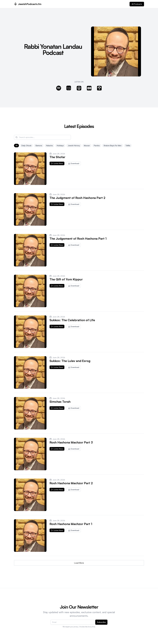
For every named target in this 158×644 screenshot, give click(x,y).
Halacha (49, 145)
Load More (79, 563)
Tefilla (128, 145)
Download (74, 163)
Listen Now (57, 163)
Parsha (97, 145)
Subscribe (101, 622)
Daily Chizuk (26, 145)
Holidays (60, 145)
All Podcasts (137, 4)
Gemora (39, 145)
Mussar (87, 145)
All (16, 145)
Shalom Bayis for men (113, 145)
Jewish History (74, 145)
